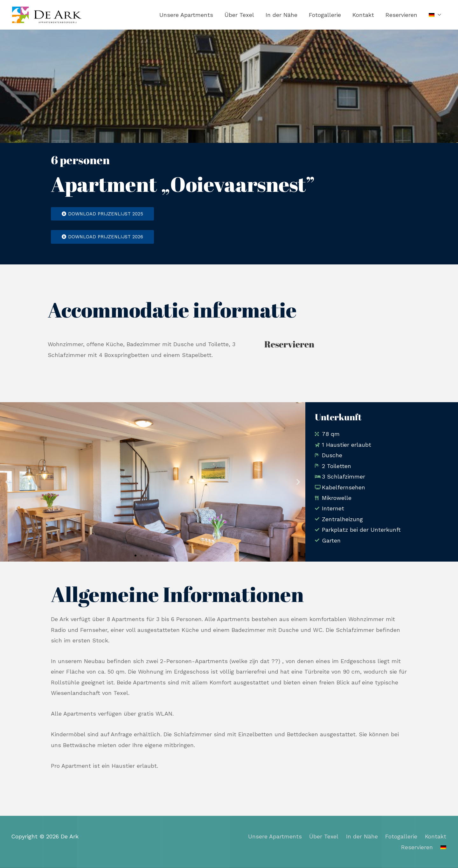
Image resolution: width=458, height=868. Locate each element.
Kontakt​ (363, 15)
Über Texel (239, 15)
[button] (7, 482)
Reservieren (401, 15)
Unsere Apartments (186, 15)
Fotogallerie (325, 15)
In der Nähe (281, 15)
